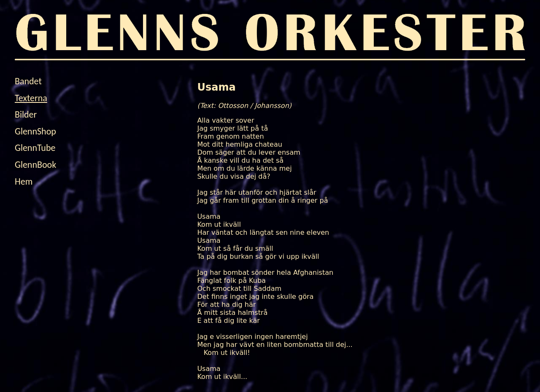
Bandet (28, 81)
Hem (24, 181)
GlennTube (35, 148)
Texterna (31, 98)
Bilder (26, 114)
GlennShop (35, 131)
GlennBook (35, 165)
